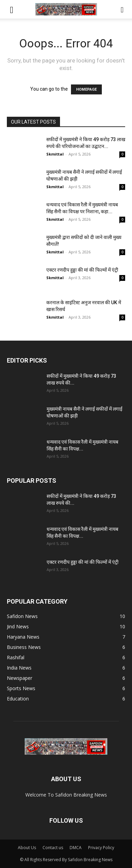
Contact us (53, 848)
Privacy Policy (101, 848)
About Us (27, 848)
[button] (12, 9)
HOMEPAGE (86, 89)
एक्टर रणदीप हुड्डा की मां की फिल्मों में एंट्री (82, 270)
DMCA (76, 848)
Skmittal (55, 154)
